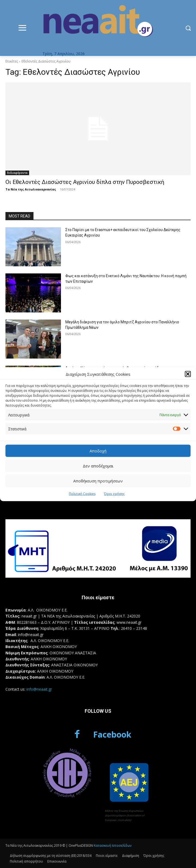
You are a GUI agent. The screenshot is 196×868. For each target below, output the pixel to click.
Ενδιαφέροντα (17, 173)
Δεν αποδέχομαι (98, 466)
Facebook (112, 734)
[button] (188, 374)
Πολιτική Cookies (82, 493)
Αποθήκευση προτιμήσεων (98, 481)
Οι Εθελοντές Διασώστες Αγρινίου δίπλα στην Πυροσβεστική (85, 182)
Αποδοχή (98, 451)
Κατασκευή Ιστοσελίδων (113, 845)
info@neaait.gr (39, 689)
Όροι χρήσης (114, 493)
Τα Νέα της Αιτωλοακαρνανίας (31, 189)
